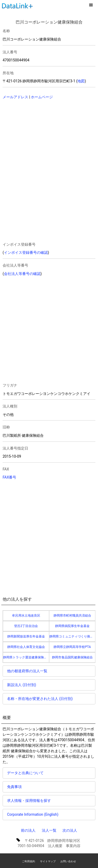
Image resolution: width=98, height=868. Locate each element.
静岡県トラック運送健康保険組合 (26, 657)
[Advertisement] (39, 138)
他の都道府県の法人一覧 (27, 671)
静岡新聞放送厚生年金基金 (26, 636)
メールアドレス (15, 97)
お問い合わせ (68, 861)
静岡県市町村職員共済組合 (72, 616)
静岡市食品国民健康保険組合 (72, 657)
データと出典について (25, 773)
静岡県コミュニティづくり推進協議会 (72, 636)
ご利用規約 (28, 861)
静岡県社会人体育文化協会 (26, 647)
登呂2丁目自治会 (26, 626)
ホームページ (42, 97)
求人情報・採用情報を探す (29, 801)
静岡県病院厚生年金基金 (72, 626)
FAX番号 (10, 477)
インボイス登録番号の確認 (26, 252)
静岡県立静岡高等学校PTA (72, 647)
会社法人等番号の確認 (22, 274)
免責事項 (14, 787)
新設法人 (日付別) (22, 685)
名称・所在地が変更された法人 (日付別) (40, 699)
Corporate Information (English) (33, 814)
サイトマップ (48, 861)
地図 (81, 81)
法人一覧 (49, 830)
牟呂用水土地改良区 (26, 616)
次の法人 (70, 830)
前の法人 (28, 830)
